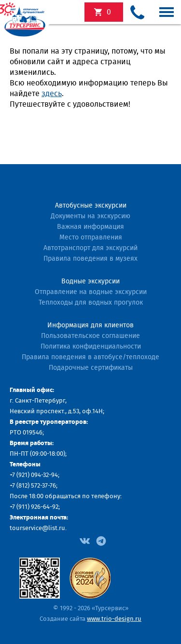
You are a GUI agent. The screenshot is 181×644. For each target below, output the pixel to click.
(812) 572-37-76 (36, 486)
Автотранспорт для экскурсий (90, 248)
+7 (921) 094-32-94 (34, 475)
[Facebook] (85, 540)
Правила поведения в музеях (90, 259)
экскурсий (109, 12)
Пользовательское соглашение (90, 336)
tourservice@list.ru (37, 528)
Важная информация (90, 227)
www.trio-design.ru (114, 619)
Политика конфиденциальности (91, 347)
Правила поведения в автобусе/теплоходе (90, 357)
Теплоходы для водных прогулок (91, 303)
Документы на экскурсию (90, 216)
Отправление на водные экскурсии (91, 292)
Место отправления (91, 238)
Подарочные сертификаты (91, 368)
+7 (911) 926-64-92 (34, 507)
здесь (52, 94)
